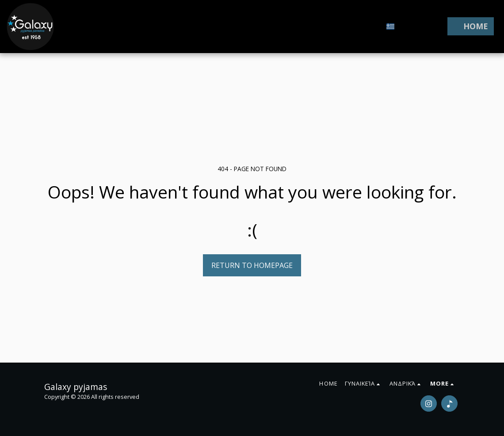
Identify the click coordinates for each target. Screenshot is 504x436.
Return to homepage (252, 265)
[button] (406, 27)
